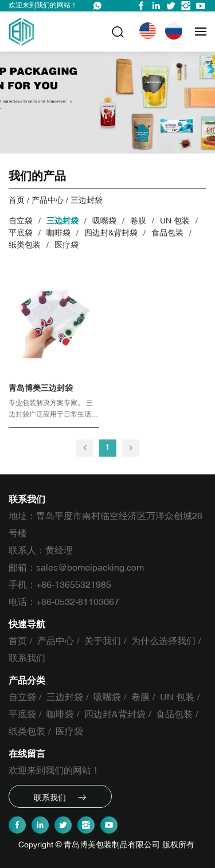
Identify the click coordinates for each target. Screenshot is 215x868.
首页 (17, 200)
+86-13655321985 (74, 585)
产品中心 (48, 200)
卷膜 (138, 221)
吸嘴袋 (104, 221)
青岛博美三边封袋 (41, 388)
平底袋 (21, 233)
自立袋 (21, 221)
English (150, 31)
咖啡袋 (58, 233)
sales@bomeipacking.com (90, 568)
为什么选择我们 (163, 641)
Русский (176, 31)
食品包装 (167, 233)
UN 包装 (175, 221)
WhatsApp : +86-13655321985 (97, 6)
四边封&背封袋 (111, 233)
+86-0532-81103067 (78, 602)
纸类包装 (25, 245)
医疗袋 (67, 245)
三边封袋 (87, 200)
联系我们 (27, 658)
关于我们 (103, 641)
